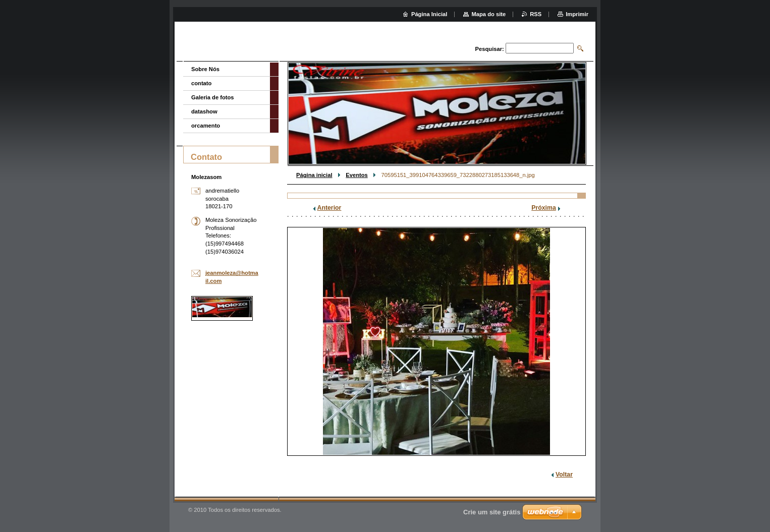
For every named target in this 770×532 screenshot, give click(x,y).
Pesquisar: (490, 49)
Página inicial (314, 175)
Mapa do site (488, 14)
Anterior (329, 208)
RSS (536, 14)
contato (201, 83)
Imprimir (577, 14)
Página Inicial (429, 14)
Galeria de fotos (213, 97)
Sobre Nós (205, 69)
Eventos (357, 175)
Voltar (564, 475)
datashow (204, 111)
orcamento (206, 126)
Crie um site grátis (492, 512)
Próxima (544, 208)
